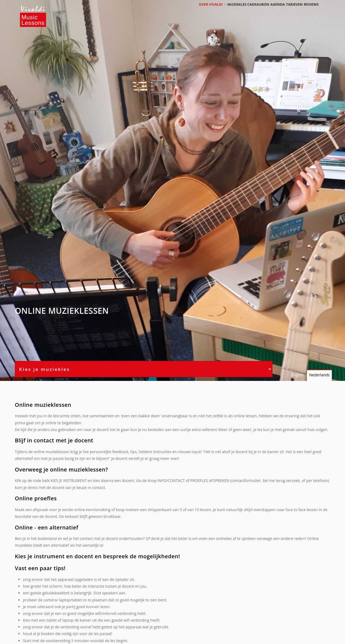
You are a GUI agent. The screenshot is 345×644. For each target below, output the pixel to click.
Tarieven (288, 11)
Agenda (268, 11)
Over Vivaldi (197, 11)
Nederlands (319, 375)
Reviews (309, 11)
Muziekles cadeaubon (235, 11)
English (298, 375)
